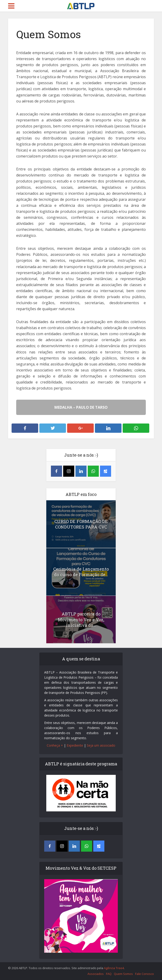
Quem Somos (123, 974)
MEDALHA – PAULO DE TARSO (81, 407)
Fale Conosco (145, 974)
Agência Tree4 (114, 968)
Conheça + (55, 745)
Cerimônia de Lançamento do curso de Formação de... (81, 572)
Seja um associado (101, 745)
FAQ (109, 974)
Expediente (75, 745)
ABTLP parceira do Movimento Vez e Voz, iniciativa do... (81, 619)
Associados (96, 974)
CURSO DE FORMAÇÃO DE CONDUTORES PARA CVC (81, 524)
